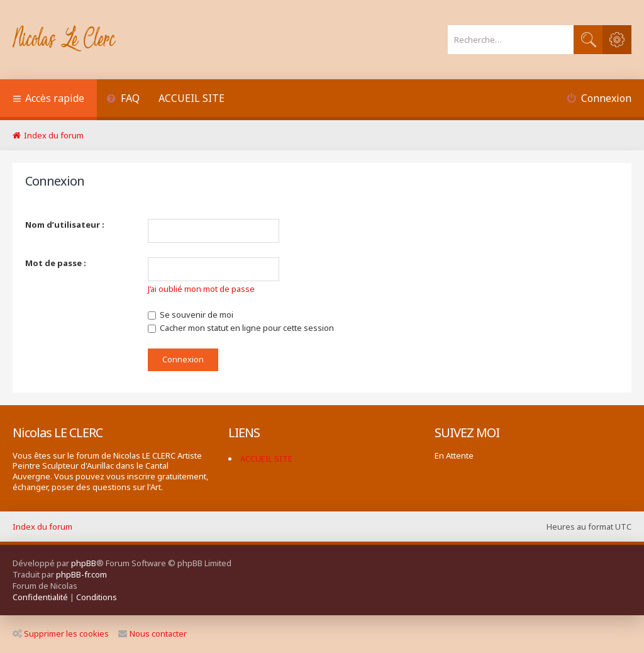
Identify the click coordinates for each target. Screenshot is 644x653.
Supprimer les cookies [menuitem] (61, 633)
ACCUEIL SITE (192, 98)
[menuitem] (123, 100)
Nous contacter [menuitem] (153, 633)
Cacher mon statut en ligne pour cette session (241, 328)
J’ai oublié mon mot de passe (201, 289)
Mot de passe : (56, 263)
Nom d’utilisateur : (65, 225)
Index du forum (42, 527)
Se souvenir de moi (191, 315)
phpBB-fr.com (81, 574)
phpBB (84, 563)
